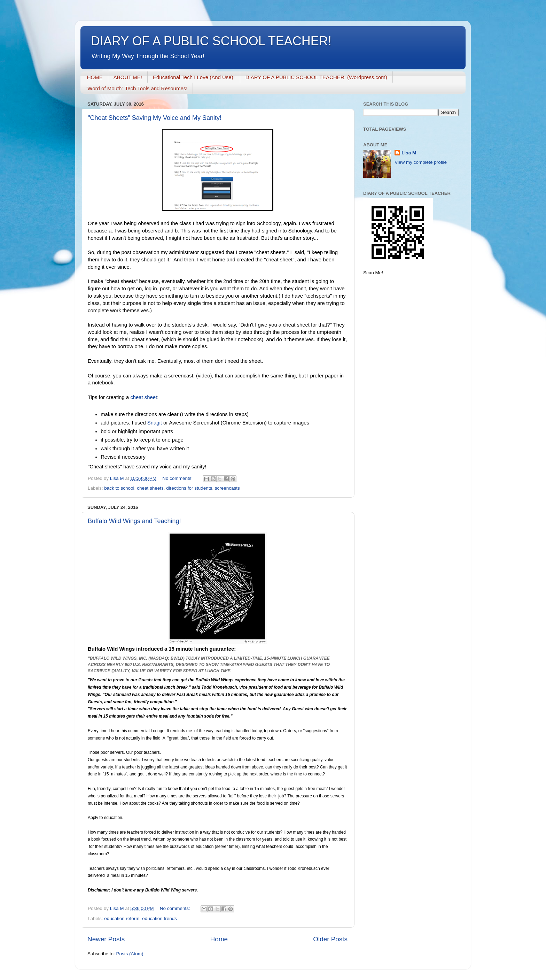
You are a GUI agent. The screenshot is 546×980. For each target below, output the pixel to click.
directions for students (189, 488)
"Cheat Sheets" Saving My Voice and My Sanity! (155, 118)
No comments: (178, 478)
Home (219, 939)
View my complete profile (421, 162)
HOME (95, 77)
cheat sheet (144, 397)
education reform (122, 918)
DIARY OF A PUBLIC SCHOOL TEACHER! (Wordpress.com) (316, 77)
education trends (159, 918)
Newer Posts (106, 939)
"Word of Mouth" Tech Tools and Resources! (136, 88)
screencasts (227, 488)
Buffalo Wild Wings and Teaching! (134, 521)
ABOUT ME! (128, 77)
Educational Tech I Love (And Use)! (194, 77)
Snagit (155, 423)
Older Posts (330, 939)
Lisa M (409, 153)
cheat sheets (150, 488)
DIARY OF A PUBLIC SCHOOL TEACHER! (211, 41)
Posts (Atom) (130, 954)
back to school (119, 488)
